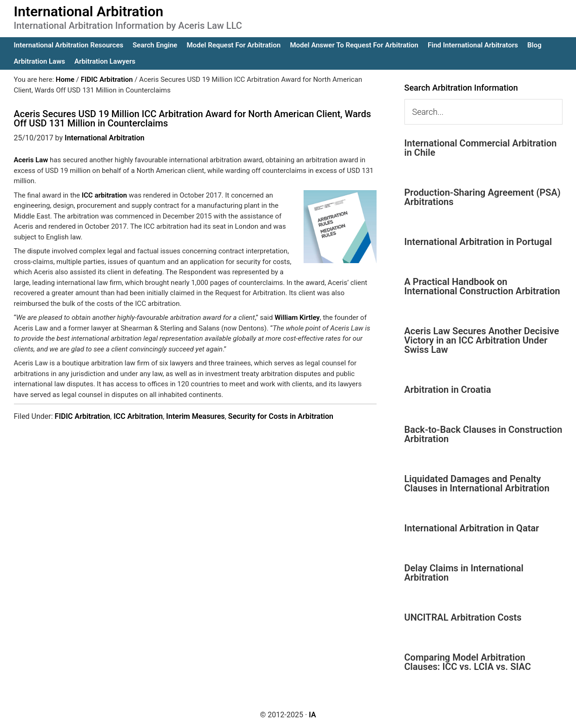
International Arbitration (89, 11)
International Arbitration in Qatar (472, 528)
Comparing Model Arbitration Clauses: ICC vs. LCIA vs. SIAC (468, 662)
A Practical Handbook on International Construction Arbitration (482, 286)
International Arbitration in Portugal (478, 242)
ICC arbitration (105, 195)
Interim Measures (195, 416)
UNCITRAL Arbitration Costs (463, 617)
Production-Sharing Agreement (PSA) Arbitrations (483, 197)
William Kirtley (297, 318)
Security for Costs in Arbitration (281, 416)
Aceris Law (32, 160)
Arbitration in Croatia (448, 390)
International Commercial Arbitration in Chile (481, 148)
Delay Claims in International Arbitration (464, 573)
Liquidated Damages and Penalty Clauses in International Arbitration (477, 483)
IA (312, 715)
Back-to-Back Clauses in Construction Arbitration (483, 434)
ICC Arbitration (138, 416)
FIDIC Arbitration (83, 416)
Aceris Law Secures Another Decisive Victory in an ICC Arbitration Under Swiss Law (482, 340)
